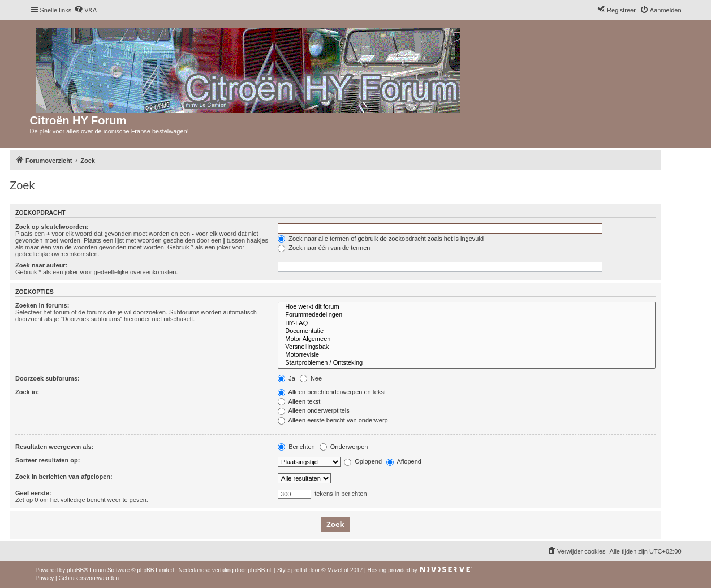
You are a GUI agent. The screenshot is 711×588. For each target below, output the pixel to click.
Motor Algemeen (467, 339)
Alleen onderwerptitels (314, 410)
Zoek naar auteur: (41, 265)
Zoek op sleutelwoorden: (52, 227)
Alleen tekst (299, 401)
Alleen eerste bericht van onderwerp (333, 420)
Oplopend (363, 461)
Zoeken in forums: (42, 305)
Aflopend (404, 461)
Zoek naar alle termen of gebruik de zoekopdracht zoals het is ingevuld (381, 239)
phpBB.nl (259, 570)
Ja (286, 378)
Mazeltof (338, 570)
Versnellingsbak (467, 347)
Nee (311, 378)
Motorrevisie (467, 355)
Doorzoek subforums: (48, 378)
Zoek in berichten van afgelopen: (64, 477)
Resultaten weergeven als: (54, 447)
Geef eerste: (33, 493)
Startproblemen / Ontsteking (467, 363)
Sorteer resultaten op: (48, 460)
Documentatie (467, 331)
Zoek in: (27, 392)
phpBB (75, 570)
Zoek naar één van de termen (324, 248)
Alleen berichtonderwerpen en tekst (332, 392)
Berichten (296, 447)
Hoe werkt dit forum (467, 307)
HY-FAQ (467, 323)
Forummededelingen (467, 315)
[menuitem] (85, 10)
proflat (299, 570)
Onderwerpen (344, 447)
